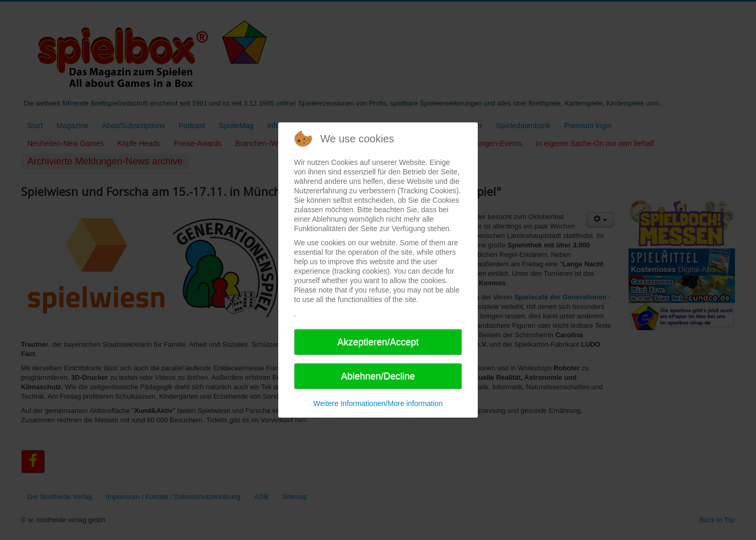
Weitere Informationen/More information (378, 403)
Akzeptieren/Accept (378, 342)
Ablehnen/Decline (378, 376)
